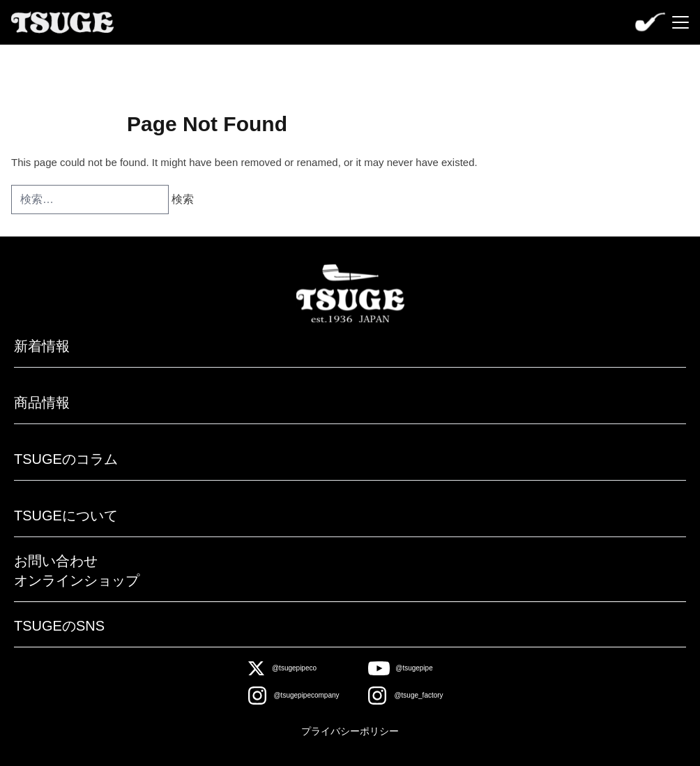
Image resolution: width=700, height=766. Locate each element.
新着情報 (42, 346)
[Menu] (680, 22)
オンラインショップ (77, 580)
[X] (283, 668)
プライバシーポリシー (350, 731)
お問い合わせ (56, 561)
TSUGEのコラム (66, 459)
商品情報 (42, 403)
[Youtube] (401, 668)
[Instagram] (294, 696)
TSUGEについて (66, 516)
